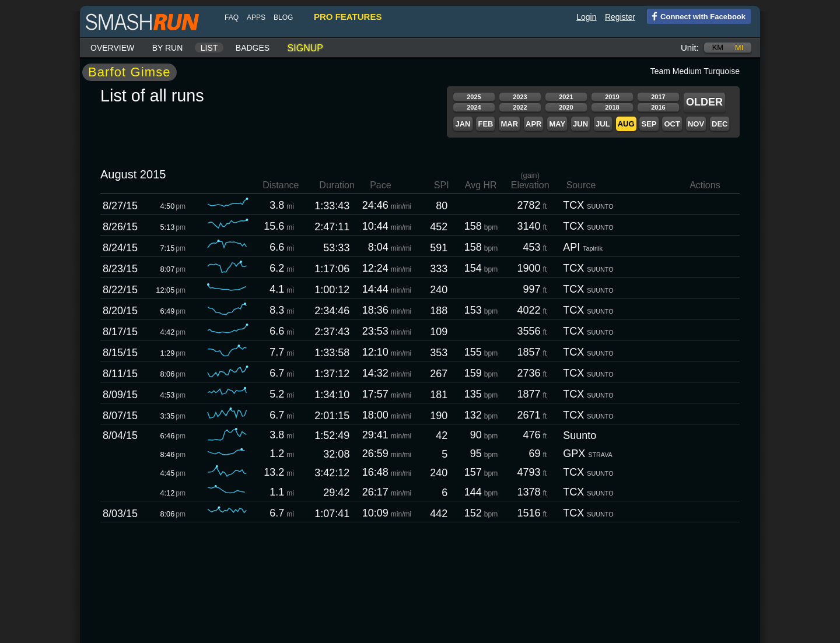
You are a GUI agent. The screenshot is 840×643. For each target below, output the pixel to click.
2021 (566, 97)
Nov (696, 124)
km (718, 48)
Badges (253, 48)
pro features (348, 17)
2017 (658, 97)
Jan (463, 124)
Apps (256, 17)
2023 (520, 97)
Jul (603, 124)
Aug (626, 124)
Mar (509, 124)
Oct (672, 124)
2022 (520, 107)
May (557, 124)
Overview (112, 48)
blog (283, 17)
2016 (658, 107)
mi (739, 48)
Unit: (690, 48)
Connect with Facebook (696, 16)
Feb (485, 124)
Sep (649, 124)
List (209, 48)
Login (586, 17)
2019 (612, 97)
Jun (580, 124)
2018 (612, 107)
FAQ (232, 17)
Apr (533, 124)
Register (620, 17)
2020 (566, 107)
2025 (474, 97)
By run (168, 48)
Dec (720, 124)
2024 (474, 107)
